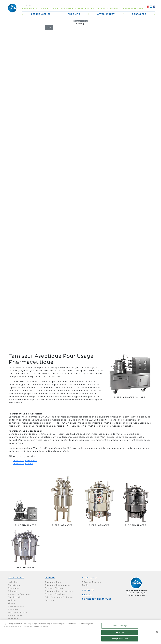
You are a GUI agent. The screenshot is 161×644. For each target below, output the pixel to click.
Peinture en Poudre (17, 612)
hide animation (80, 21)
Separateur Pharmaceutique (59, 591)
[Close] (157, 632)
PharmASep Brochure (25, 461)
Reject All (120, 632)
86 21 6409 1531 (136, 8)
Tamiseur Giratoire (54, 588)
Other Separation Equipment (59, 597)
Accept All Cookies (120, 639)
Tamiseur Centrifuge (55, 594)
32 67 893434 (67, 8)
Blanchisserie (14, 597)
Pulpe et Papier (15, 615)
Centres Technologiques (97, 599)
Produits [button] (74, 14)
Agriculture (13, 582)
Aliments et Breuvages (19, 594)
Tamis (85, 585)
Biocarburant (14, 585)
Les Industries (16, 578)
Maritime (12, 600)
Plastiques (13, 609)
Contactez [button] (139, 14)
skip (49, 28)
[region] (80, 632)
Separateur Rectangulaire (57, 585)
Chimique (12, 591)
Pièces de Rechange (92, 582)
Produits (50, 578)
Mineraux (12, 603)
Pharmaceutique (16, 606)
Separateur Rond (53, 582)
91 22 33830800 (111, 8)
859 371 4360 (40, 8)
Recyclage (13, 618)
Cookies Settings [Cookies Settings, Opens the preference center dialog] (120, 626)
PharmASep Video (23, 464)
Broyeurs (49, 600)
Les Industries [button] (41, 14)
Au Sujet (87, 595)
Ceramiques (13, 588)
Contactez (88, 590)
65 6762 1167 (88, 8)
